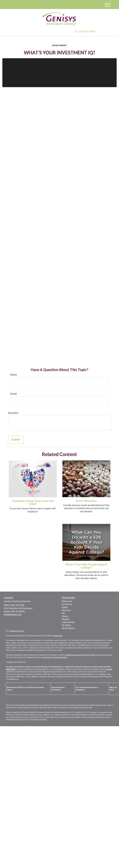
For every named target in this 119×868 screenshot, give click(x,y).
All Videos (66, 625)
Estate (65, 607)
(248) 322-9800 (85, 31)
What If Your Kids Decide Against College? (86, 566)
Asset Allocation (86, 501)
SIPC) (13, 669)
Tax (63, 613)
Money (65, 616)
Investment (67, 604)
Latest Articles (68, 622)
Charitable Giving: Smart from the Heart (33, 502)
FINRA (8, 669)
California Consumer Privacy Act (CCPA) (81, 655)
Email (14, 394)
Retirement (67, 601)
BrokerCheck (57, 636)
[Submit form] (16, 440)
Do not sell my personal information (54, 657)
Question (13, 413)
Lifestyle (66, 619)
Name (14, 375)
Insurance (66, 610)
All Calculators (68, 628)
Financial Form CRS (17, 631)
